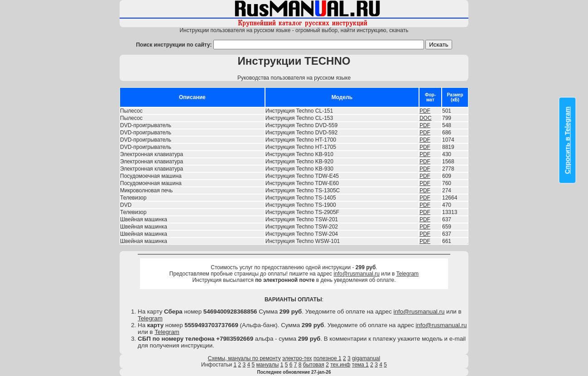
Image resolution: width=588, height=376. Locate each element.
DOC (426, 118)
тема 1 (360, 365)
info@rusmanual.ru (357, 274)
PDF (425, 111)
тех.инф (340, 365)
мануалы (268, 365)
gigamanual (366, 358)
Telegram (407, 274)
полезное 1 (328, 358)
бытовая (314, 365)
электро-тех (297, 358)
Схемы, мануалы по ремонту (244, 358)
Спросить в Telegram (568, 140)
